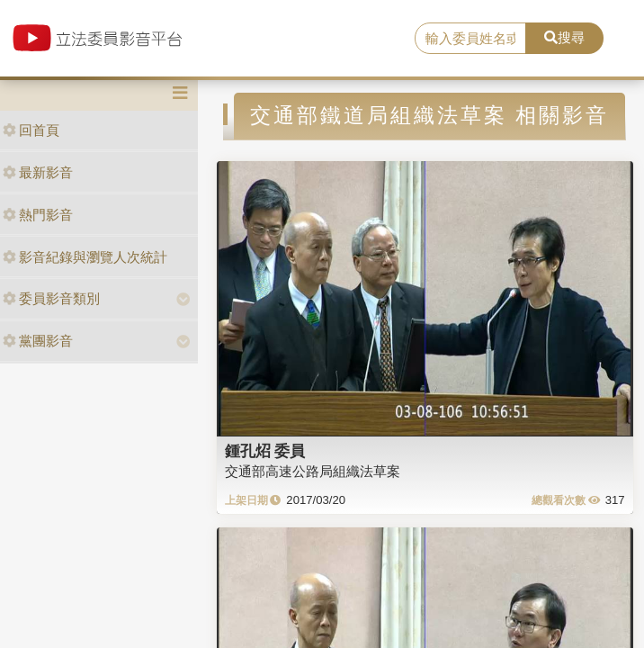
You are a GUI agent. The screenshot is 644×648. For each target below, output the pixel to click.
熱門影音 (38, 215)
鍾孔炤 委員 (265, 451)
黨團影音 (38, 341)
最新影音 (38, 172)
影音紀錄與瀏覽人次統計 (85, 257)
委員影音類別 (51, 298)
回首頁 (31, 130)
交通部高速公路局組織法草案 (313, 471)
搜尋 (564, 37)
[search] (470, 39)
